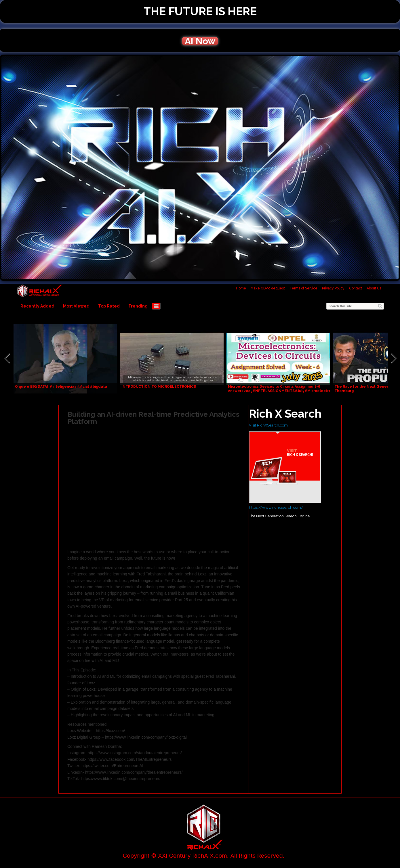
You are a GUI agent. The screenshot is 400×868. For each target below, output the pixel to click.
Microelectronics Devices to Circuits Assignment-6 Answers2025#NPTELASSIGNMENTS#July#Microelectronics (283, 389)
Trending (138, 306)
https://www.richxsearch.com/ (276, 507)
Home (241, 288)
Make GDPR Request (268, 288)
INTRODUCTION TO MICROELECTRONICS (159, 387)
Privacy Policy (333, 288)
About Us (374, 288)
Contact (356, 288)
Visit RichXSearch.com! (269, 425)
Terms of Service (303, 288)
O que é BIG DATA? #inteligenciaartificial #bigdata (61, 387)
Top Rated (109, 306)
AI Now (200, 41)
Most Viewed (76, 306)
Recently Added (37, 306)
